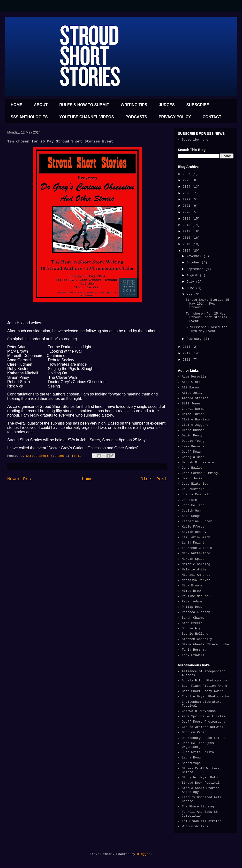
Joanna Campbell (196, 494)
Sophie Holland (195, 634)
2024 (187, 187)
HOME (16, 105)
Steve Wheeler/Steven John (205, 644)
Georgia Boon (193, 457)
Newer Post (20, 479)
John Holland (193, 505)
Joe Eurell (191, 500)
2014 (187, 251)
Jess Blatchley (195, 484)
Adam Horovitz (194, 377)
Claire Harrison (196, 420)
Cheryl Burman (194, 409)
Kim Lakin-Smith (196, 537)
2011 (187, 360)
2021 (187, 206)
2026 (187, 174)
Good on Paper (194, 732)
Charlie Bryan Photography (205, 697)
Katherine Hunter (197, 521)
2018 (187, 225)
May (190, 295)
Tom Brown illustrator (202, 821)
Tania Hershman (195, 650)
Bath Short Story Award (203, 691)
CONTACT (212, 117)
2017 (187, 232)
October (194, 263)
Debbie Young (193, 441)
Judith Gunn (192, 511)
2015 (187, 244)
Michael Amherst (196, 575)
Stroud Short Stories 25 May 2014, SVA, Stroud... (207, 304)
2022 (187, 200)
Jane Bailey (192, 468)
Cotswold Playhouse (199, 711)
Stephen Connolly (197, 639)
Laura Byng (191, 758)
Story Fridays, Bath (200, 777)
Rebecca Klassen (196, 612)
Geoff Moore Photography (203, 722)
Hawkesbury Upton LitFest (204, 738)
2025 (187, 180)
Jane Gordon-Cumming (200, 473)
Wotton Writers (195, 826)
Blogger (144, 854)
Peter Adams (192, 602)
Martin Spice (193, 559)
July (191, 282)
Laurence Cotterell (199, 548)
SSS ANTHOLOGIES (29, 117)
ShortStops (191, 763)
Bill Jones (191, 404)
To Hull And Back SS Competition (200, 814)
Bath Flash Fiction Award (204, 686)
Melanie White (194, 570)
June (191, 288)
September (196, 269)
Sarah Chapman (194, 618)
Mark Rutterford (196, 553)
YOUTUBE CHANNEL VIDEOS (87, 117)
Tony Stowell (193, 655)
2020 (187, 212)
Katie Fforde (193, 527)
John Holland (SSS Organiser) (198, 745)
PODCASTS (136, 117)
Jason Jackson (194, 478)
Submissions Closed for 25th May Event (206, 329)
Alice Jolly (192, 393)
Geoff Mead (191, 452)
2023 (187, 193)
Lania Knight (193, 543)
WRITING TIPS (134, 105)
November (195, 256)
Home (87, 479)
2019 (187, 219)
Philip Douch (193, 607)
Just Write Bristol (199, 752)
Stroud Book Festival (201, 783)
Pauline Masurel (196, 596)
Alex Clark (191, 382)
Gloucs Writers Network (203, 727)
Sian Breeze (192, 623)
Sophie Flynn (193, 628)
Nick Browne (192, 586)
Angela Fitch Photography (204, 681)
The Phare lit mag (198, 807)
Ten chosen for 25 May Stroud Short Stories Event (206, 317)
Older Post (154, 479)
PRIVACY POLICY (175, 117)
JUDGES (167, 105)
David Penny (192, 436)
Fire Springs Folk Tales (203, 716)
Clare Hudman (193, 430)
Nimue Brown (192, 591)
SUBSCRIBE (198, 105)
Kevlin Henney (194, 532)
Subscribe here (195, 140)
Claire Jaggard (195, 425)
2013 (187, 347)
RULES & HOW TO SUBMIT (84, 105)
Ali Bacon (190, 388)
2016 (187, 238)
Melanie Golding (196, 564)
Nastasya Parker (196, 580)
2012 (187, 353)
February (195, 339)
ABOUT (41, 105)
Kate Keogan (192, 516)
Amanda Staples (195, 398)
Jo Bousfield (193, 489)
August (193, 275)
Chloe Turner (193, 414)
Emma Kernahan (194, 446)
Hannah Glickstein (198, 462)
